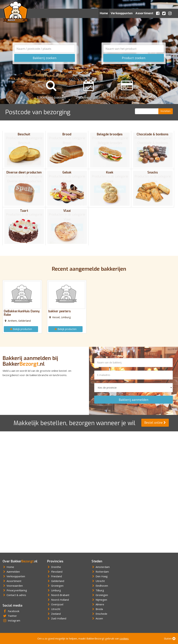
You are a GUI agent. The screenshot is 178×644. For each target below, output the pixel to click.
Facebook (11, 610)
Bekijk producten (22, 327)
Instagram (11, 619)
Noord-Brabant (58, 593)
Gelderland (56, 579)
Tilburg (98, 589)
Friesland (54, 575)
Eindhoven (100, 584)
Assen (97, 617)
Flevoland (55, 570)
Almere (98, 603)
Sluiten (170, 638)
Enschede (99, 612)
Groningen (55, 584)
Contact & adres (14, 593)
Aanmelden (11, 570)
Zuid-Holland (57, 617)
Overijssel (55, 603)
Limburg (54, 589)
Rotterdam (100, 570)
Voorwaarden (13, 584)
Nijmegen (99, 598)
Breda (97, 607)
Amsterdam (101, 565)
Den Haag (100, 575)
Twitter (10, 614)
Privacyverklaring (15, 589)
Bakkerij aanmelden (133, 398)
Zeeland (54, 612)
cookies (124, 638)
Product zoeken (134, 58)
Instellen (166, 111)
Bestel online (155, 421)
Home (104, 13)
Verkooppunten (122, 13)
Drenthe (54, 565)
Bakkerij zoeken (44, 58)
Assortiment (144, 13)
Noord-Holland (58, 598)
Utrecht (54, 607)
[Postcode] (147, 111)
